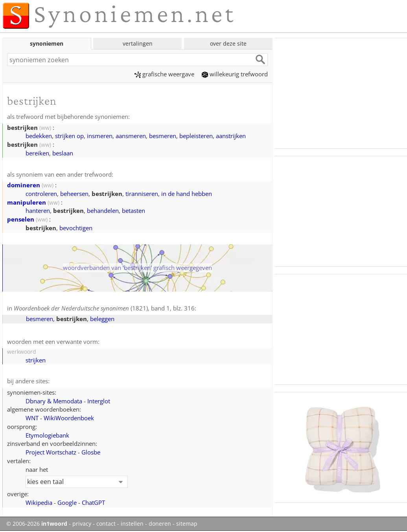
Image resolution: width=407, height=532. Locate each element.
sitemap (187, 524)
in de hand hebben (187, 194)
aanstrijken (231, 136)
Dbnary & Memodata (54, 401)
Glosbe (91, 452)
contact (106, 524)
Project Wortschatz (51, 452)
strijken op (69, 136)
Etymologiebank (47, 435)
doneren (160, 524)
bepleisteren (196, 136)
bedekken (39, 136)
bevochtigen (76, 228)
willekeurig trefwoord (235, 74)
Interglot (99, 401)
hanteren (38, 211)
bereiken (37, 153)
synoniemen (47, 43)
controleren (41, 194)
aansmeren (131, 136)
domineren (24, 185)
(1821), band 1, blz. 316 (104, 308)
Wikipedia (39, 502)
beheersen (74, 194)
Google (67, 502)
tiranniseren (142, 194)
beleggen (102, 319)
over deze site (228, 43)
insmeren (100, 136)
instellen (132, 524)
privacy (82, 524)
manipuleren (27, 202)
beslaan (63, 153)
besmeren (163, 136)
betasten (134, 211)
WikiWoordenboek (69, 418)
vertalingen (138, 43)
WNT (32, 418)
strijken (36, 360)
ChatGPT (93, 502)
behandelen (103, 211)
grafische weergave (164, 74)
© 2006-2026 (37, 524)
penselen (21, 219)
